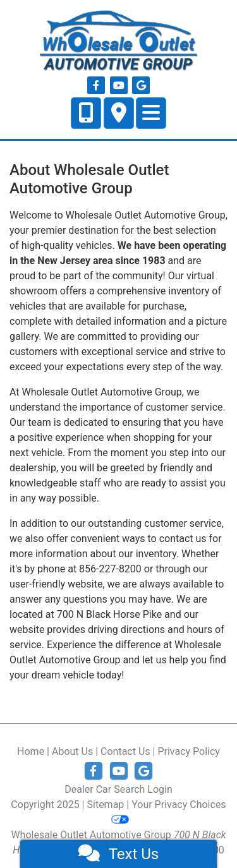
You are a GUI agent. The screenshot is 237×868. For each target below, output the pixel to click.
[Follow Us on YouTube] (120, 86)
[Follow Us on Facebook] (97, 86)
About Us (72, 751)
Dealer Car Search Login (118, 789)
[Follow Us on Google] (141, 86)
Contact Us (125, 751)
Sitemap (106, 805)
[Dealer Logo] (118, 41)
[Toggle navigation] (151, 113)
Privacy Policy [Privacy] (189, 751)
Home (31, 751)
